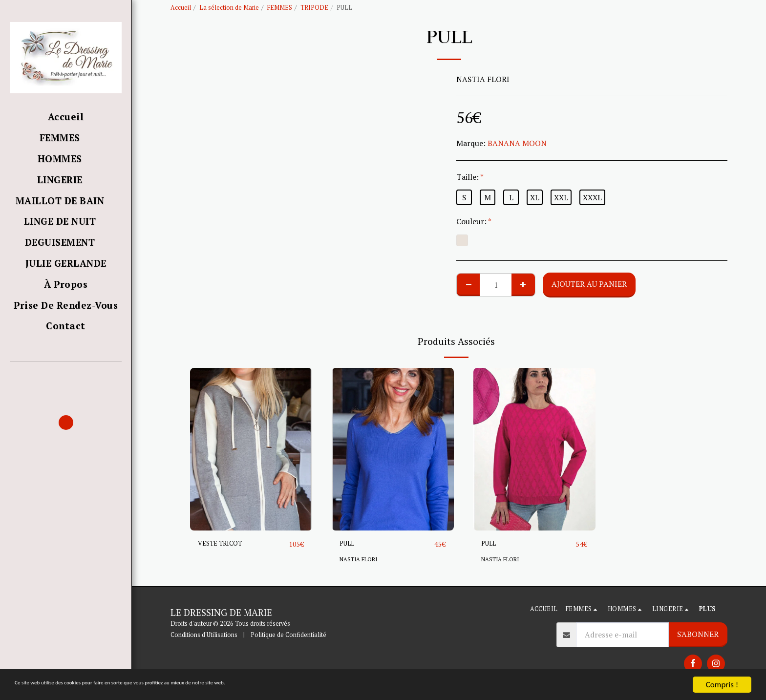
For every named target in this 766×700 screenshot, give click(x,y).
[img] (251, 449)
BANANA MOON (517, 143)
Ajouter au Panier (589, 284)
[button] (66, 376)
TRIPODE (314, 8)
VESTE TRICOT (225, 544)
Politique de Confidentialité (288, 635)
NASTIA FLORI (361, 560)
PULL (349, 544)
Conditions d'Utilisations (204, 635)
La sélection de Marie (229, 8)
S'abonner (698, 635)
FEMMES (280, 8)
